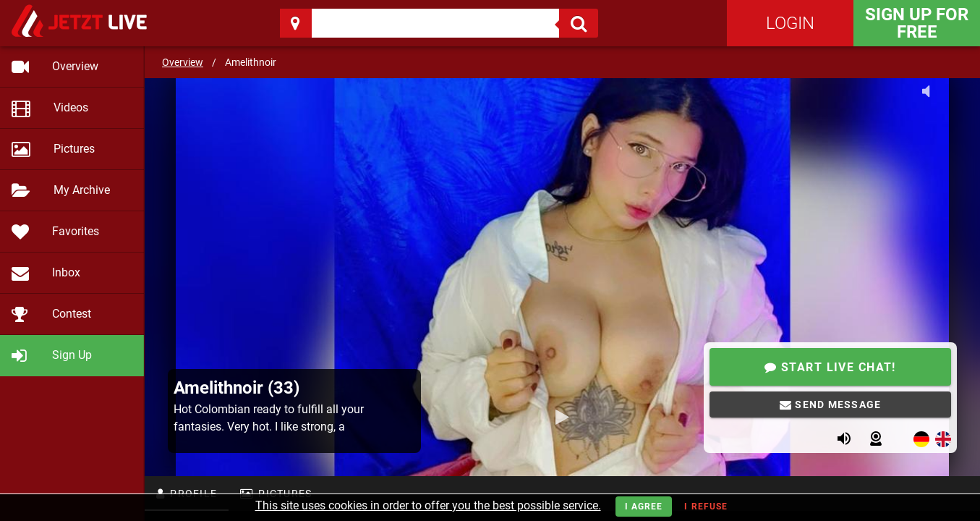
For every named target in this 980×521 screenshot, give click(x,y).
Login (790, 23)
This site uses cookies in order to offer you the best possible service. (428, 505)
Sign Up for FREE (917, 23)
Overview (183, 62)
